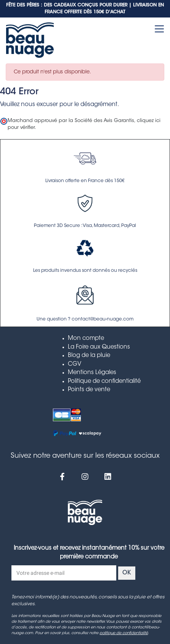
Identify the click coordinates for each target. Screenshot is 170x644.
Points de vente (89, 390)
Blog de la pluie (89, 356)
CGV (75, 364)
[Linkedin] (108, 477)
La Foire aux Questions (99, 347)
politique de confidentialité (124, 633)
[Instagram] (85, 477)
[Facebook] (62, 477)
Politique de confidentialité (104, 381)
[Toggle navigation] (159, 29)
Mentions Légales (92, 373)
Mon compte (86, 339)
